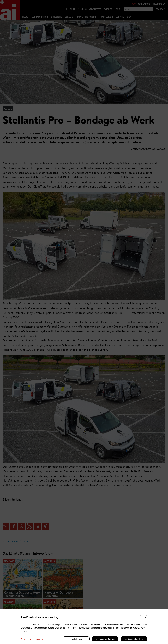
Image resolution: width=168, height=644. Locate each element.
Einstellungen (76, 639)
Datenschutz (26, 639)
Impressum (38, 639)
